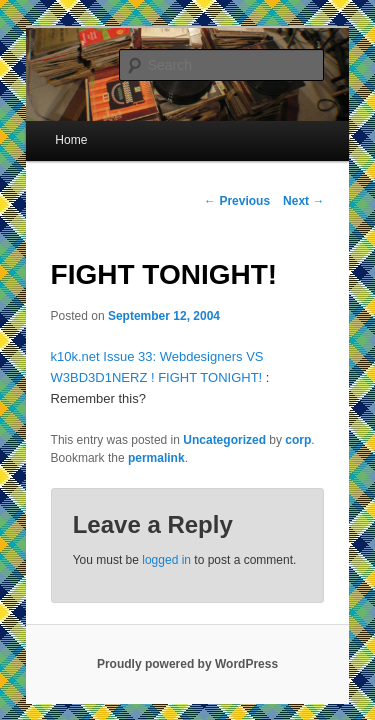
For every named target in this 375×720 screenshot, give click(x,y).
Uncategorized (202, 406)
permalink (134, 424)
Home (49, 127)
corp (276, 406)
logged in (144, 526)
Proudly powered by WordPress (187, 630)
